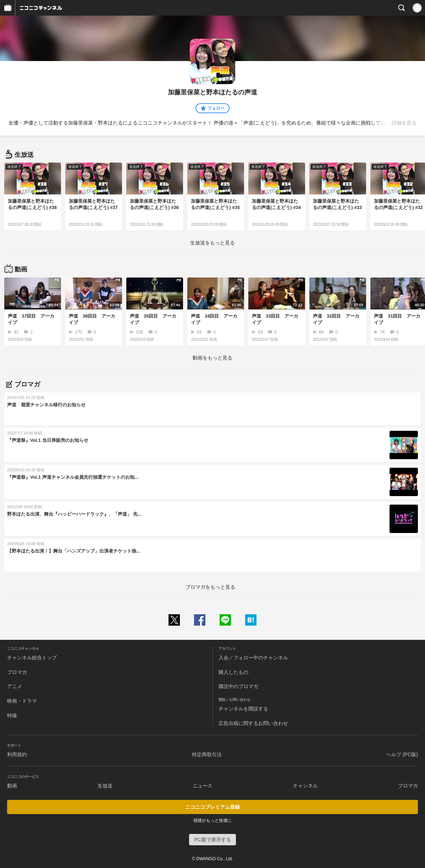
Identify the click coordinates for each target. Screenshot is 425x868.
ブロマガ (17, 672)
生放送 (105, 786)
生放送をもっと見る (213, 243)
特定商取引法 (207, 754)
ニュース (203, 786)
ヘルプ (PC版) (402, 754)
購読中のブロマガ (238, 686)
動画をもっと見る (213, 358)
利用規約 (17, 754)
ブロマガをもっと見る (210, 587)
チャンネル (305, 786)
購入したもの (233, 672)
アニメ (15, 686)
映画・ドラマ (22, 701)
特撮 (12, 715)
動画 (12, 786)
